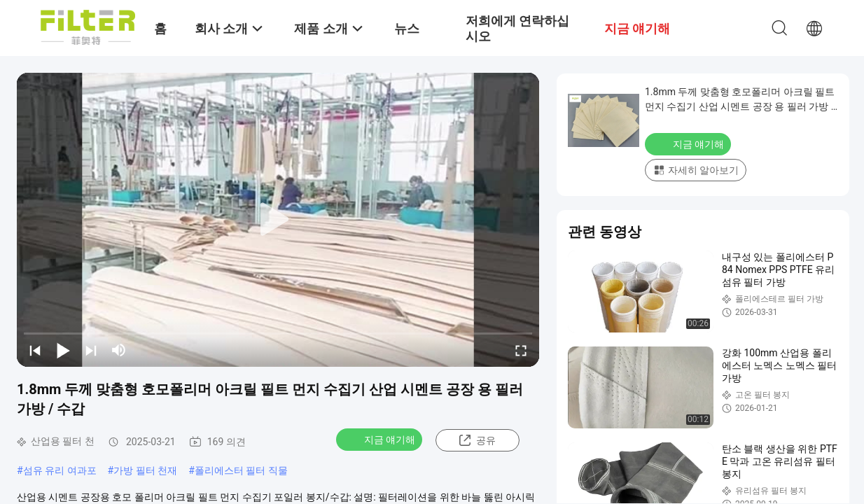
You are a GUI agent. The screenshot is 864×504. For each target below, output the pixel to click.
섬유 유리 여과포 (60, 470)
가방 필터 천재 (145, 470)
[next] (91, 350)
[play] (278, 220)
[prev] (35, 350)
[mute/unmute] (119, 350)
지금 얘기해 (381, 439)
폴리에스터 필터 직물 (241, 470)
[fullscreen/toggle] (521, 350)
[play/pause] (63, 350)
